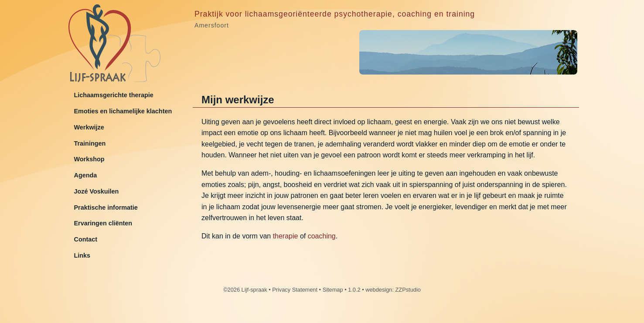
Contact (86, 239)
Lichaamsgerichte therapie (114, 95)
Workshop (89, 159)
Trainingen (90, 143)
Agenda (86, 175)
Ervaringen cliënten (103, 223)
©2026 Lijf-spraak (245, 290)
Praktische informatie (106, 207)
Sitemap (333, 290)
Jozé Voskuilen (97, 191)
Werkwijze (89, 127)
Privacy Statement (295, 290)
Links (82, 255)
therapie (286, 236)
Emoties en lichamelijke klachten (123, 111)
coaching (322, 236)
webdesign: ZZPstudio (393, 290)
